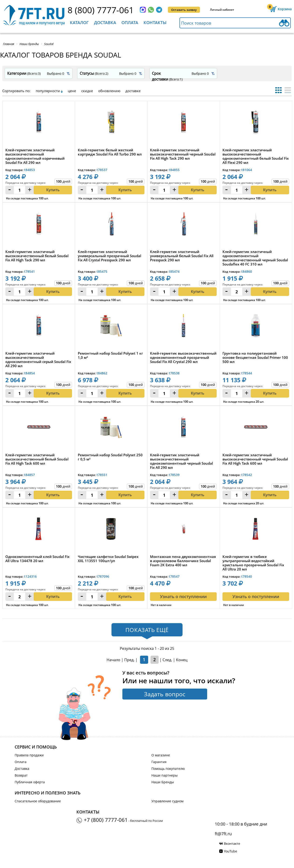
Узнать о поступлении (183, 596)
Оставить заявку (184, 10)
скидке (87, 91)
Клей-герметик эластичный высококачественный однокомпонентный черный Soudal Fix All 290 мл (181, 461)
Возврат (21, 775)
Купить (53, 190)
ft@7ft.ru (223, 834)
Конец (182, 660)
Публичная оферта (30, 782)
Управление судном (167, 801)
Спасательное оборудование (38, 801)
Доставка (105, 23)
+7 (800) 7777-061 (106, 820)
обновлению (109, 91)
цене (72, 91)
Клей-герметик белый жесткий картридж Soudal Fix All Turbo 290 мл (110, 152)
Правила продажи (29, 755)
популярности (48, 91)
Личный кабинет (222, 10)
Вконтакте (232, 844)
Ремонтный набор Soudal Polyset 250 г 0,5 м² (110, 457)
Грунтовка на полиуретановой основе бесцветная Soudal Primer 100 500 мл (255, 358)
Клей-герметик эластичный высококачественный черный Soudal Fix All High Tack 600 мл (255, 459)
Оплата (130, 23)
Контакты (155, 23)
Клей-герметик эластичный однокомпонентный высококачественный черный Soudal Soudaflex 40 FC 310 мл (255, 258)
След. (167, 660)
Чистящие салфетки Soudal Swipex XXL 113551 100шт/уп (108, 559)
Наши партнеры (165, 775)
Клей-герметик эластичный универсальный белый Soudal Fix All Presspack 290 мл (182, 256)
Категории (24, 73)
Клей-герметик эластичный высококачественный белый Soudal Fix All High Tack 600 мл (37, 459)
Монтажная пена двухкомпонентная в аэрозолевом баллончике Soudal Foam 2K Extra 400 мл (183, 561)
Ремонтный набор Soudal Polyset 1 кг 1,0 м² (110, 355)
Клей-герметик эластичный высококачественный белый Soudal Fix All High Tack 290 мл (37, 256)
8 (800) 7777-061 (101, 10)
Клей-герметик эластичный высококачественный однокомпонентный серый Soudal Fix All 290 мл (38, 360)
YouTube (230, 851)
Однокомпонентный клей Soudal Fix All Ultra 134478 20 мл (37, 559)
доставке (133, 91)
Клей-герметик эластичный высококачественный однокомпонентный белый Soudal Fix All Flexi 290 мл (256, 156)
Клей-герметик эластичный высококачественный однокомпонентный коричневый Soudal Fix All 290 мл (35, 156)
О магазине (161, 755)
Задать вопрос (165, 694)
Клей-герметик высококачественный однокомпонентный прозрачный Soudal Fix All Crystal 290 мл (183, 358)
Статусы (94, 73)
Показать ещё (147, 630)
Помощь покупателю (168, 769)
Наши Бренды (163, 782)
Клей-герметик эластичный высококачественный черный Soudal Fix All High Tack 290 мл (183, 154)
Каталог (79, 23)
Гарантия (159, 762)
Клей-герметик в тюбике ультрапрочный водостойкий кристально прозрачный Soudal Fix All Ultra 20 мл (253, 563)
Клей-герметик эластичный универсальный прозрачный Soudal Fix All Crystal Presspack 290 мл (109, 256)
